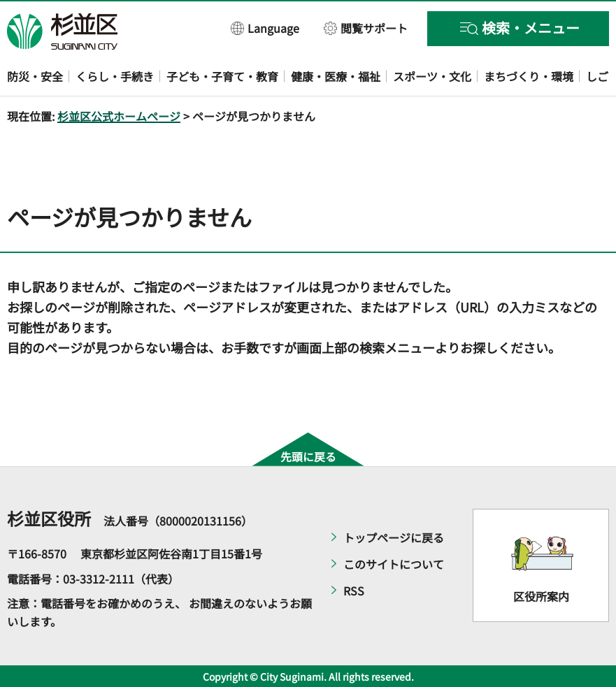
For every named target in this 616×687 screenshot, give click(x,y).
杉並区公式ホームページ (119, 116)
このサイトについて (394, 564)
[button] (265, 28)
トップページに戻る (394, 537)
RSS (354, 591)
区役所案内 (541, 596)
